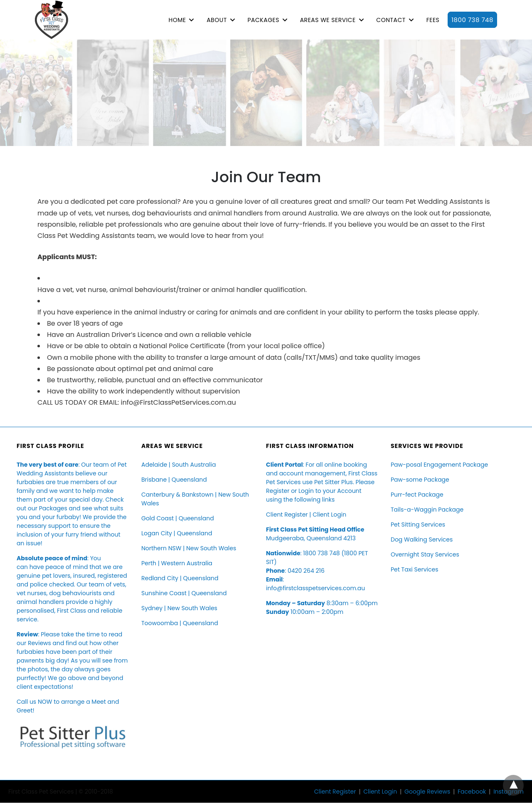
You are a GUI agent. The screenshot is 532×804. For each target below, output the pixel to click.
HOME (177, 20)
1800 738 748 (472, 20)
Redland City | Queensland (180, 578)
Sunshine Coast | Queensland (184, 593)
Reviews (39, 643)
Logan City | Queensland (177, 533)
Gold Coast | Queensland (178, 518)
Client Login (329, 515)
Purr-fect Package (417, 495)
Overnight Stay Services (425, 554)
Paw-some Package (420, 480)
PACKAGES (263, 20)
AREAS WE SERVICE (328, 20)
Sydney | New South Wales (179, 608)
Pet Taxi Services (414, 569)
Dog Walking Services (422, 539)
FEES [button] (433, 20)
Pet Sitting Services (418, 524)
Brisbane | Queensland (174, 480)
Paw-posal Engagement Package (439, 465)
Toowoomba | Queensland (180, 623)
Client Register (287, 515)
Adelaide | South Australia (179, 465)
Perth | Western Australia (177, 563)
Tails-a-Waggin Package (427, 510)
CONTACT (391, 20)
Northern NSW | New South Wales (189, 548)
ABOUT (217, 20)
